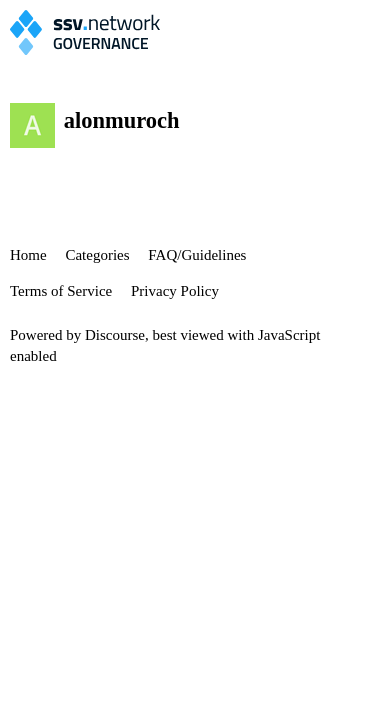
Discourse (115, 335)
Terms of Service (61, 291)
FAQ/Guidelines (197, 255)
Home (28, 255)
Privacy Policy (175, 291)
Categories (97, 255)
